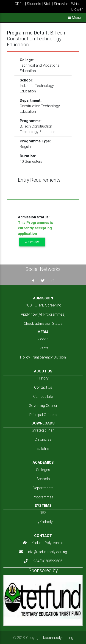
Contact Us (43, 387)
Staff (47, 4)
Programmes (43, 497)
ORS (43, 513)
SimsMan (61, 4)
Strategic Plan (43, 430)
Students (34, 4)
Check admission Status (43, 323)
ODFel (19, 4)
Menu (74, 17)
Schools (43, 479)
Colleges (43, 470)
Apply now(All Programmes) (43, 314)
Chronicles (43, 439)
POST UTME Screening (43, 305)
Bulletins (43, 448)
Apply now (32, 242)
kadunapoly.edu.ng (58, 638)
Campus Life (43, 396)
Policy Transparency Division (43, 357)
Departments (43, 488)
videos (43, 339)
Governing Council (43, 406)
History (43, 378)
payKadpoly (43, 522)
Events (43, 348)
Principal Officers (43, 415)
